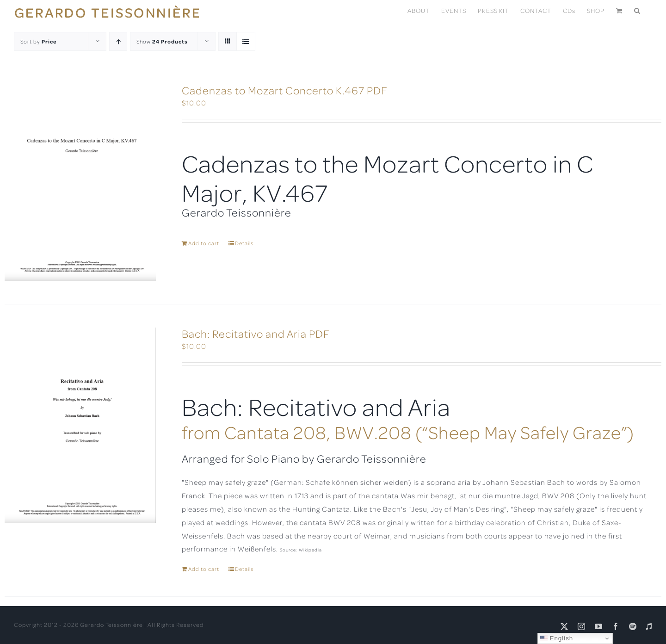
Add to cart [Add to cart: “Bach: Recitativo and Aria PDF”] (204, 569)
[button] (637, 10)
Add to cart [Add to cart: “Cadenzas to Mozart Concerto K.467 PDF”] (204, 243)
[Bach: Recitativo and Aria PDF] (80, 425)
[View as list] (246, 41)
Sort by (39, 41)
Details (244, 243)
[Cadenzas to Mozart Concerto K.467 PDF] (80, 183)
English (557, 638)
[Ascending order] (118, 41)
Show (162, 41)
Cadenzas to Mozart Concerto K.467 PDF (285, 90)
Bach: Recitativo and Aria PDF (256, 333)
